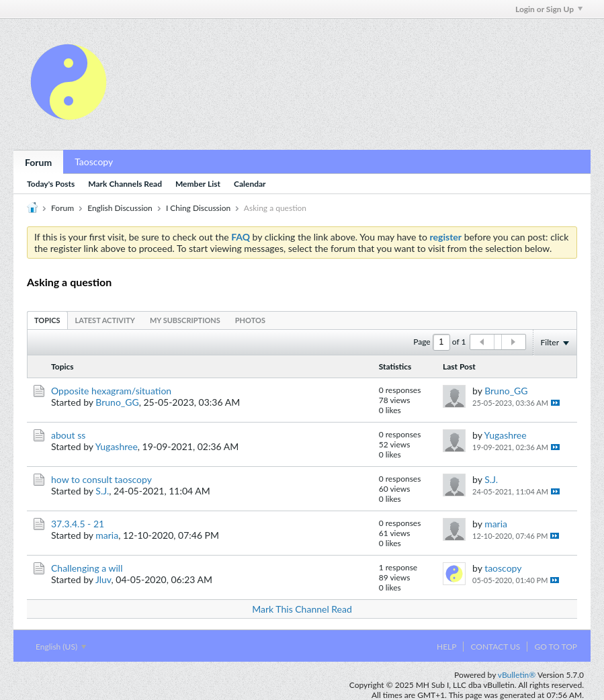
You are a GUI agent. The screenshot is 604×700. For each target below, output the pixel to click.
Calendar (250, 184)
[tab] (47, 320)
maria (107, 535)
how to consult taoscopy (101, 479)
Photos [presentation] (250, 320)
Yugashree (117, 446)
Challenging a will (87, 568)
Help (446, 647)
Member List (198, 184)
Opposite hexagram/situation (111, 391)
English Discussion (120, 208)
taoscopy (503, 568)
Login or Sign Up (549, 9)
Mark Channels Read (125, 184)
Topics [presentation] (47, 320)
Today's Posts (51, 184)
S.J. (102, 491)
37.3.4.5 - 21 (78, 524)
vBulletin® (517, 675)
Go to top (556, 647)
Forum (38, 162)
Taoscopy (94, 162)
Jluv (103, 579)
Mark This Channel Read (302, 609)
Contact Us (495, 647)
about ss (68, 435)
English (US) (61, 647)
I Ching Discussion (198, 208)
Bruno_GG (117, 402)
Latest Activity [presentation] (105, 320)
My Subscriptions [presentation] (185, 320)
